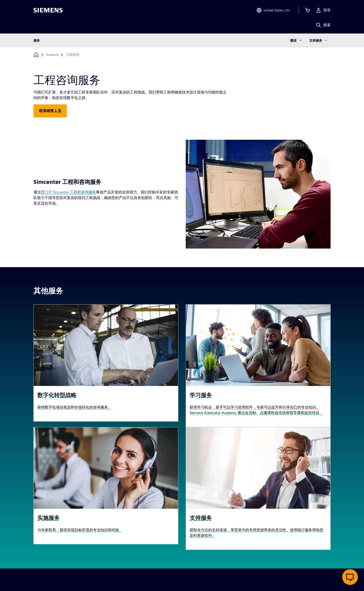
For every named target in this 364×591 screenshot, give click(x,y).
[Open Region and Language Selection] (273, 10)
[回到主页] (36, 55)
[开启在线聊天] (350, 577)
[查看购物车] (307, 10)
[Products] (53, 55)
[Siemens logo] (48, 10)
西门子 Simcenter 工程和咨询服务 (68, 192)
